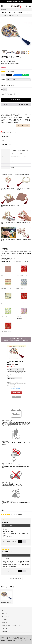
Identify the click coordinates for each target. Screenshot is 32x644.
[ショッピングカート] (26, 6)
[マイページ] (30, 6)
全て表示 (16, 579)
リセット (29, 587)
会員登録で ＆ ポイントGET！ (16, 2)
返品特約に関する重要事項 (8, 94)
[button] (2, 6)
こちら (2, 642)
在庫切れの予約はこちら (23, 125)
